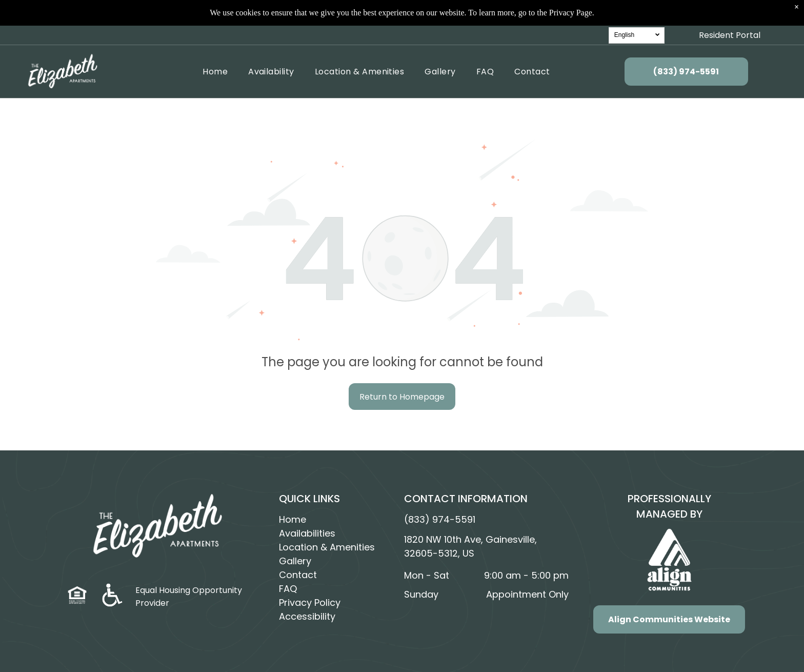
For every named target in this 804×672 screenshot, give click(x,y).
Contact (298, 575)
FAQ (288, 589)
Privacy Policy (310, 602)
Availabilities (307, 533)
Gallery (295, 561)
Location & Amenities (327, 547)
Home (293, 519)
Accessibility (307, 616)
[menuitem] (215, 66)
